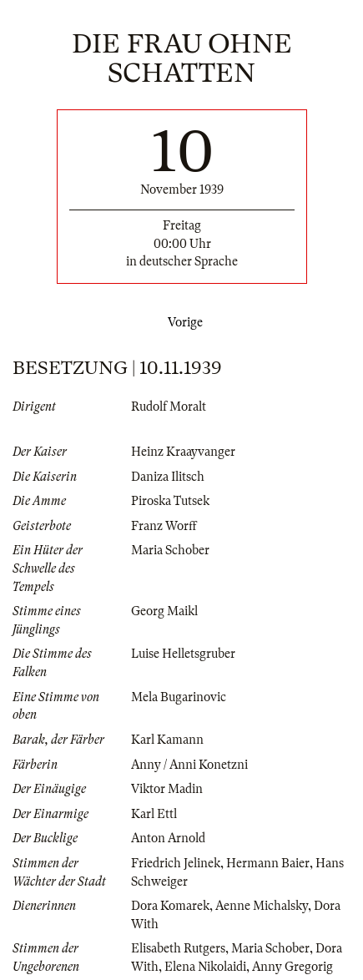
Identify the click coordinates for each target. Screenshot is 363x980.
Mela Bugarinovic (179, 697)
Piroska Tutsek (170, 501)
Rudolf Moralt (169, 407)
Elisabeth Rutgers (178, 948)
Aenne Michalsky (262, 906)
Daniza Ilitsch (168, 477)
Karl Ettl (154, 814)
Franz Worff (164, 526)
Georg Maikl (164, 611)
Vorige (182, 322)
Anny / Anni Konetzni (189, 765)
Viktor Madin (167, 789)
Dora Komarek (170, 906)
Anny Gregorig (292, 967)
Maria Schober (170, 550)
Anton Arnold (168, 838)
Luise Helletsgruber (183, 654)
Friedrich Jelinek (176, 863)
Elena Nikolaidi (205, 967)
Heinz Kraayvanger (183, 452)
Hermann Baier (268, 863)
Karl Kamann (167, 740)
